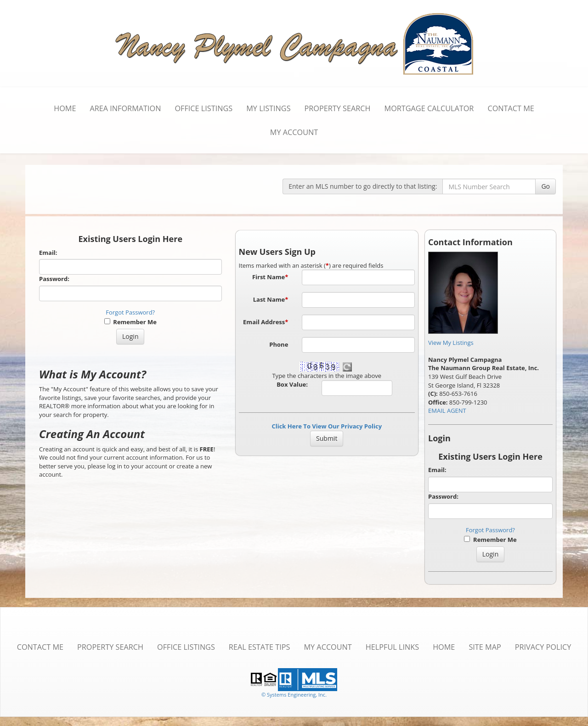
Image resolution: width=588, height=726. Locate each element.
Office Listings (204, 108)
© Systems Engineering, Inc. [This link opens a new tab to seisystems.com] (294, 695)
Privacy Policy (543, 647)
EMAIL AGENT (447, 411)
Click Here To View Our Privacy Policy (327, 426)
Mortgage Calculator (429, 108)
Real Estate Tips (260, 647)
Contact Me (511, 108)
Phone (279, 344)
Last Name (271, 299)
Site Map (485, 647)
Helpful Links (392, 647)
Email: (48, 253)
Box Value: (292, 384)
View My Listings (451, 343)
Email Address (266, 322)
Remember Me (130, 322)
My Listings (268, 108)
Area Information (125, 108)
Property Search (338, 108)
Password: (54, 279)
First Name (270, 277)
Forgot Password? (130, 312)
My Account (294, 132)
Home (65, 108)
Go (546, 186)
